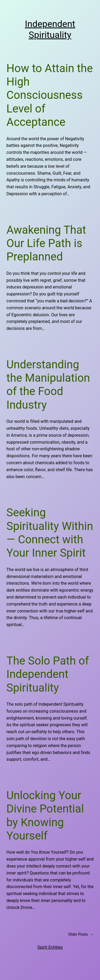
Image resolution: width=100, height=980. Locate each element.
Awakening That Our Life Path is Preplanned (46, 243)
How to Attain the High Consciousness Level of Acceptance (50, 95)
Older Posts (81, 934)
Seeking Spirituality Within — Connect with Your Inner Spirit (50, 533)
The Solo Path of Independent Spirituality (48, 674)
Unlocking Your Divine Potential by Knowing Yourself (45, 815)
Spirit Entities (50, 947)
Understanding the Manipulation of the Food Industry (48, 385)
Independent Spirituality (50, 29)
